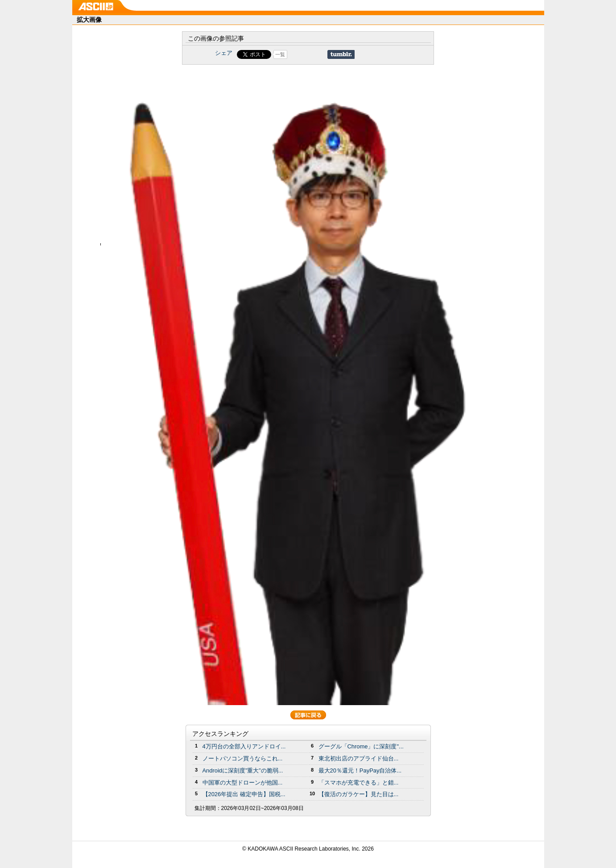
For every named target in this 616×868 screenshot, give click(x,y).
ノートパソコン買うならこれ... (243, 758)
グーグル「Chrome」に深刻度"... (361, 746)
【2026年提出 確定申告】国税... (244, 794)
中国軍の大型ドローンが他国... (243, 783)
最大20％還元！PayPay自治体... (360, 770)
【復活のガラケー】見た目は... (359, 794)
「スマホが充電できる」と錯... (359, 783)
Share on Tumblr (341, 54)
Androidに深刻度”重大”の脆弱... (243, 770)
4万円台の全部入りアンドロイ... (244, 746)
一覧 (280, 54)
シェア (224, 53)
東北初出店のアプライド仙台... (359, 758)
